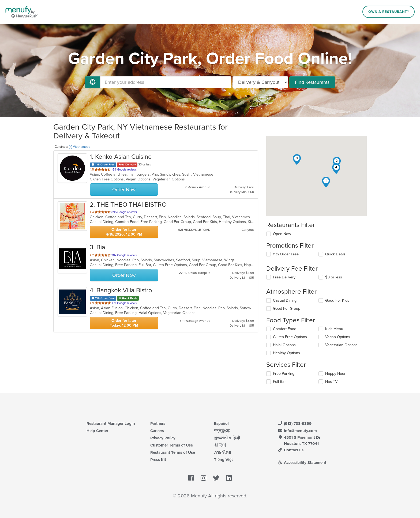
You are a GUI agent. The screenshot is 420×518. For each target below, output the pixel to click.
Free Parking (284, 374)
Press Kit (158, 460)
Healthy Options (286, 353)
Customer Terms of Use (172, 445)
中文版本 (222, 431)
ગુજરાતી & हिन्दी (227, 438)
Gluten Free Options (290, 337)
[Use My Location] (93, 82)
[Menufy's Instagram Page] (203, 478)
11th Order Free (286, 254)
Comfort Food (285, 329)
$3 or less (334, 277)
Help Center (97, 431)
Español (221, 424)
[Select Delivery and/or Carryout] (260, 82)
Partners (158, 424)
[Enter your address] (166, 82)
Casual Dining (285, 300)
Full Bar (279, 382)
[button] (326, 182)
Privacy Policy (163, 438)
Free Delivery (284, 277)
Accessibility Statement (302, 463)
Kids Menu (334, 329)
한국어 (220, 445)
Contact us (291, 450)
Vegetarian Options (341, 345)
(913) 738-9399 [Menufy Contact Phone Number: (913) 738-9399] (295, 424)
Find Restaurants (312, 82)
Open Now (282, 234)
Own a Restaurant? (389, 12)
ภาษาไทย (222, 452)
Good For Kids (337, 300)
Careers (157, 431)
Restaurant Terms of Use (173, 452)
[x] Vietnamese (80, 147)
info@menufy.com (297, 431)
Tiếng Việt (223, 460)
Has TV (331, 382)
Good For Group (287, 309)
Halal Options (284, 345)
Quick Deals (335, 254)
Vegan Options (338, 337)
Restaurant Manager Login (111, 424)
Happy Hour (335, 374)
